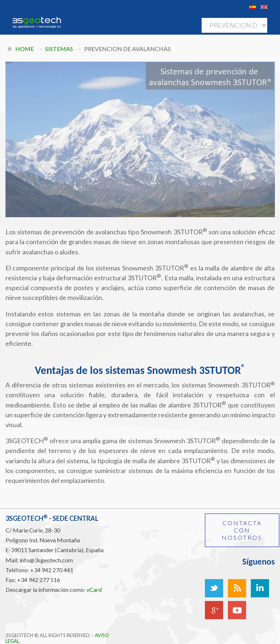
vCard (94, 590)
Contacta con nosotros (242, 530)
